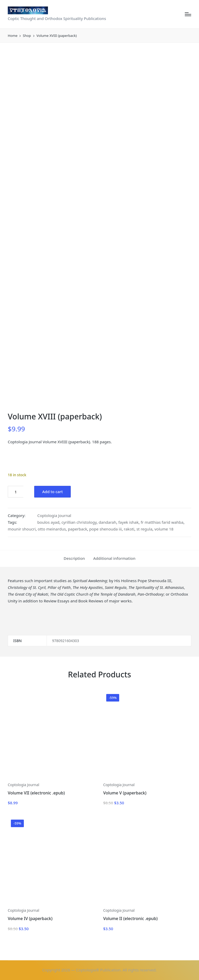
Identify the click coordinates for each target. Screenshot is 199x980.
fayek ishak (129, 522)
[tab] (74, 559)
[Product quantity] (16, 492)
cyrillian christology (79, 522)
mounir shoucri (22, 529)
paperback (77, 529)
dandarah (108, 522)
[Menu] (188, 14)
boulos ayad (48, 522)
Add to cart (52, 492)
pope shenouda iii (105, 529)
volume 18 (164, 529)
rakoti (129, 529)
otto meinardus (52, 529)
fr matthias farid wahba (162, 522)
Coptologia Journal (54, 515)
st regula (144, 529)
